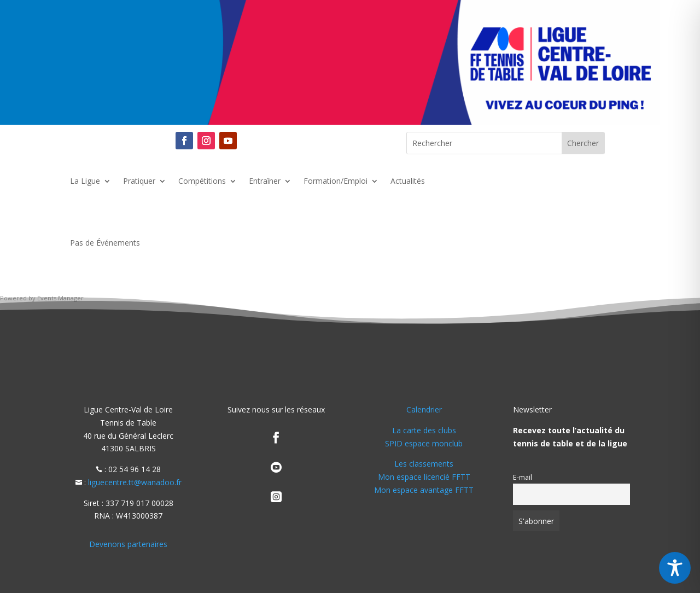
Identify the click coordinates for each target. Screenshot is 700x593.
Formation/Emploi (336, 182)
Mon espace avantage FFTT (424, 490)
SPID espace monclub (424, 443)
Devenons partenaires (128, 544)
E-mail (523, 477)
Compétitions (202, 182)
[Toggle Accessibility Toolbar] (675, 568)
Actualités (408, 182)
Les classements (424, 464)
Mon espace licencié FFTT (424, 477)
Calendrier (424, 409)
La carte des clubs (424, 430)
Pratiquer (139, 182)
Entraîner (265, 182)
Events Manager (60, 298)
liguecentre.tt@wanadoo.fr (135, 482)
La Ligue (85, 182)
